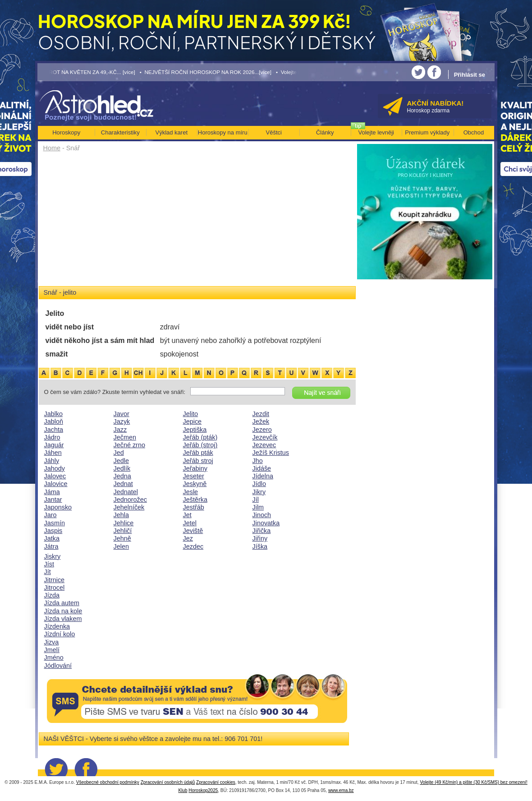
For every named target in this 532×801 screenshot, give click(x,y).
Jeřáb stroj (198, 461)
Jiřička (262, 531)
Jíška (260, 546)
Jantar (53, 500)
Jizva (52, 642)
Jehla (121, 515)
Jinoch (262, 515)
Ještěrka (195, 500)
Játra (51, 546)
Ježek (261, 421)
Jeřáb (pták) (200, 437)
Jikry (259, 492)
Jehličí (123, 531)
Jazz (120, 430)
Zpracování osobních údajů (168, 782)
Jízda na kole (63, 611)
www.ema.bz (341, 790)
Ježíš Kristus (271, 453)
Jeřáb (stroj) (200, 445)
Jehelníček (129, 507)
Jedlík (122, 468)
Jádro (52, 437)
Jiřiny (260, 538)
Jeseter (194, 476)
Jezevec (264, 445)
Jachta (54, 430)
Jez (188, 538)
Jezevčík (265, 437)
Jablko (54, 414)
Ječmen (125, 437)
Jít (48, 572)
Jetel (190, 523)
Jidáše (262, 468)
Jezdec (193, 546)
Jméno (54, 657)
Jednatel (126, 492)
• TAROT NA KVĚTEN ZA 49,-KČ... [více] (87, 72)
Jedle (121, 461)
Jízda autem (62, 603)
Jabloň (54, 421)
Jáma (52, 492)
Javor (122, 414)
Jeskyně (195, 484)
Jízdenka (57, 626)
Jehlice (124, 523)
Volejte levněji (376, 132)
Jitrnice (55, 580)
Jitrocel (55, 588)
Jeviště (193, 531)
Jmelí (52, 650)
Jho (258, 461)
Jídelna (263, 476)
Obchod (474, 132)
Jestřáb (194, 507)
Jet (187, 515)
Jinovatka (266, 523)
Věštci (274, 132)
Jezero (262, 430)
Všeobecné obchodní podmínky (108, 782)
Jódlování (58, 666)
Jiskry (53, 556)
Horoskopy (66, 132)
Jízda (52, 595)
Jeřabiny (195, 468)
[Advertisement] (197, 222)
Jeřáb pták (198, 453)
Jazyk (122, 421)
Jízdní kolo (60, 634)
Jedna (122, 476)
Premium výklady (427, 132)
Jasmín (55, 523)
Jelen (121, 546)
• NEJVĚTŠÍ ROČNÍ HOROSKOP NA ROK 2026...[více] (206, 72)
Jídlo (259, 484)
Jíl (256, 500)
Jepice (193, 421)
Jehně (122, 538)
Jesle (191, 492)
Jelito (191, 414)
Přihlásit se (470, 75)
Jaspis (53, 531)
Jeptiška (195, 430)
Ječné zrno (129, 445)
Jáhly (52, 461)
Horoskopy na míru (223, 132)
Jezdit (261, 414)
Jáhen (53, 453)
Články (325, 132)
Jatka (52, 538)
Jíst (49, 564)
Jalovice (56, 484)
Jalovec (55, 476)
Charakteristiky (120, 132)
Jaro (50, 515)
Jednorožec (130, 500)
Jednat (123, 484)
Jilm (258, 507)
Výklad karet (171, 132)
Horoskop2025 (203, 790)
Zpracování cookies (216, 782)
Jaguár (54, 445)
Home (52, 148)
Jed (119, 453)
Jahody (55, 468)
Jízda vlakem (63, 619)
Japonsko (58, 507)
